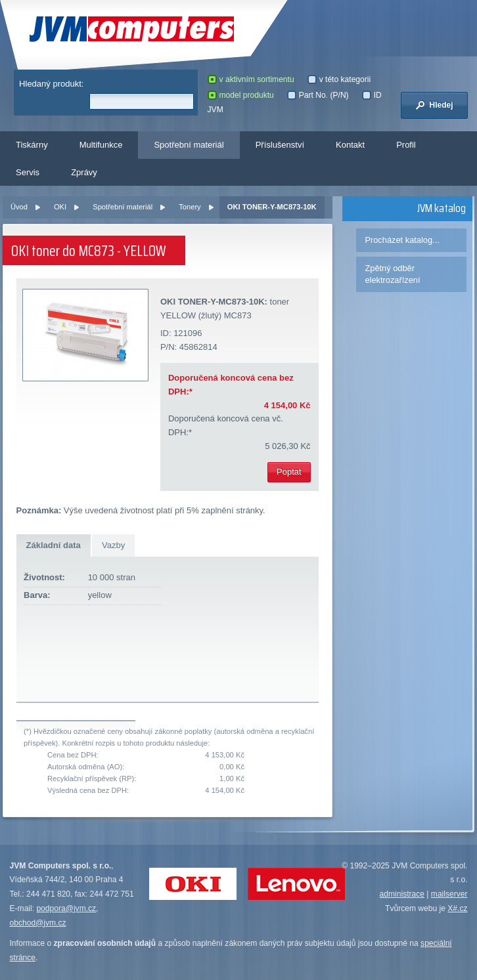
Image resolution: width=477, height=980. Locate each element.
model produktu (241, 95)
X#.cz (457, 908)
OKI (60, 207)
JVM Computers (132, 29)
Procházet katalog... (402, 240)
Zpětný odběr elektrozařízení (392, 274)
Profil (406, 145)
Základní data (54, 545)
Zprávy (84, 172)
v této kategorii (339, 79)
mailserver (449, 894)
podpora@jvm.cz (66, 908)
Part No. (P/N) (318, 95)
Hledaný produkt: (51, 84)
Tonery (190, 207)
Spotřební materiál (189, 145)
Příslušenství (280, 145)
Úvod (19, 207)
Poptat (289, 472)
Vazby (113, 545)
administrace (402, 894)
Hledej (434, 105)
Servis (28, 172)
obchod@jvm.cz (38, 923)
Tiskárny (32, 145)
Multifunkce (101, 145)
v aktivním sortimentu (251, 79)
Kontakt (350, 145)
